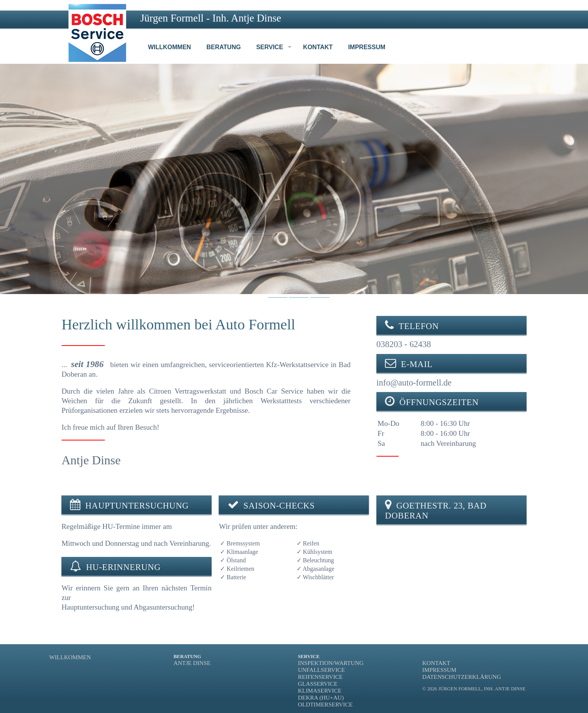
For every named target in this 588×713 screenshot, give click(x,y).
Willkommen (70, 657)
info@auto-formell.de (414, 383)
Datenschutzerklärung (462, 677)
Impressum (439, 670)
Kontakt (436, 663)
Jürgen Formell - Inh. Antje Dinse (211, 18)
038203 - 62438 (404, 344)
